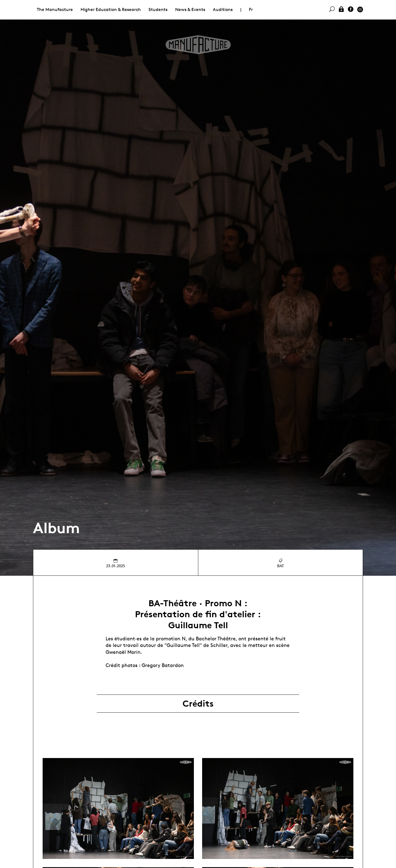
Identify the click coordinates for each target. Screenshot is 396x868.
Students (158, 9)
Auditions (223, 9)
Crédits (198, 704)
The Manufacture (55, 9)
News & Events (190, 9)
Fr (251, 9)
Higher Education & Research (111, 9)
